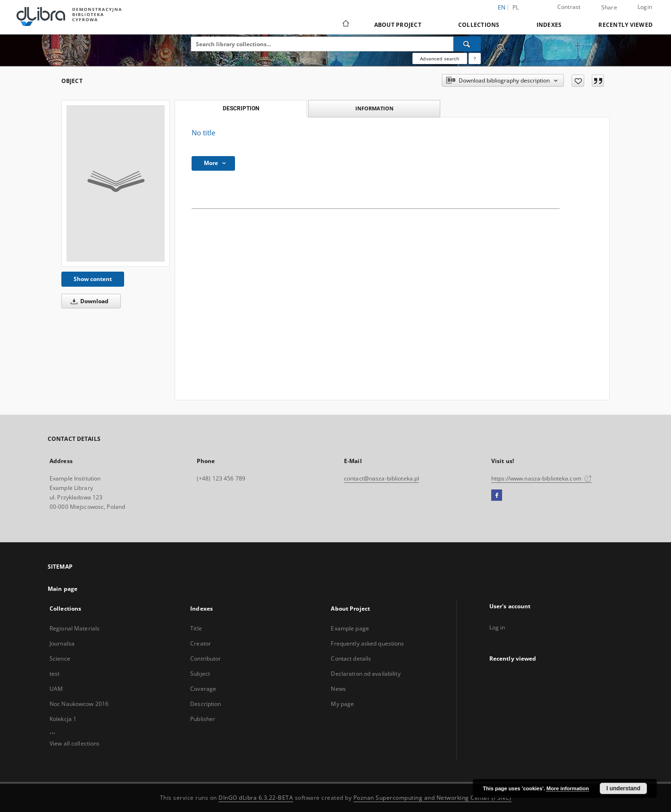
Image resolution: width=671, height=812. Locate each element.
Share (609, 8)
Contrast (569, 7)
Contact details (351, 659)
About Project (398, 25)
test (55, 674)
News (338, 689)
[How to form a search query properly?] (475, 58)
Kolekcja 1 (63, 719)
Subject (200, 674)
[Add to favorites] (578, 81)
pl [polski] (516, 7)
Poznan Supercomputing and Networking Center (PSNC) (432, 798)
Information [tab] (374, 108)
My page (342, 704)
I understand (623, 788)
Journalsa (62, 643)
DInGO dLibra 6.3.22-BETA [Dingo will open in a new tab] (256, 798)
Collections (479, 25)
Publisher (203, 719)
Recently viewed (625, 25)
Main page (63, 589)
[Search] (467, 44)
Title (196, 628)
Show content (93, 279)
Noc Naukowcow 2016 (79, 704)
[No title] (116, 183)
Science (60, 659)
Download (88, 301)
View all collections (75, 743)
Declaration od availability (365, 674)
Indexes (549, 25)
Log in (497, 627)
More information (568, 788)
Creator (201, 643)
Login (645, 7)
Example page (350, 628)
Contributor (205, 659)
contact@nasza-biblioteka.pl (382, 478)
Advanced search (440, 58)
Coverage (203, 689)
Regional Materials (75, 628)
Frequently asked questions (367, 643)
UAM (56, 689)
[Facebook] (497, 496)
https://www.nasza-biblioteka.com (541, 478)
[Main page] (345, 25)
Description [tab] (241, 108)
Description (205, 704)
